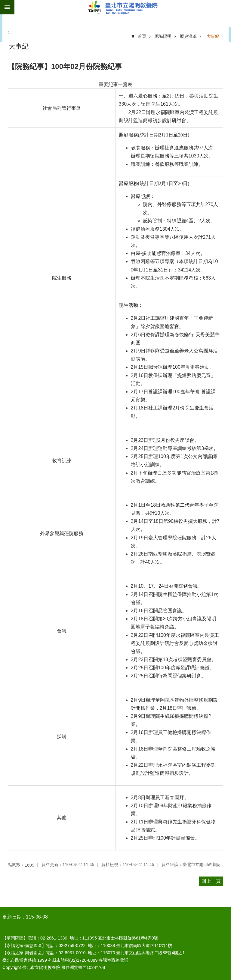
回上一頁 (211, 881)
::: (4, 16)
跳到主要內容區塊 (3, 3)
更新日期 (12, 917)
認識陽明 (163, 36)
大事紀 (213, 36)
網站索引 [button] (7, 7)
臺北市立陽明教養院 (123, 7)
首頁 (142, 36)
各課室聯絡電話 (113, 960)
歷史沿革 (188, 36)
